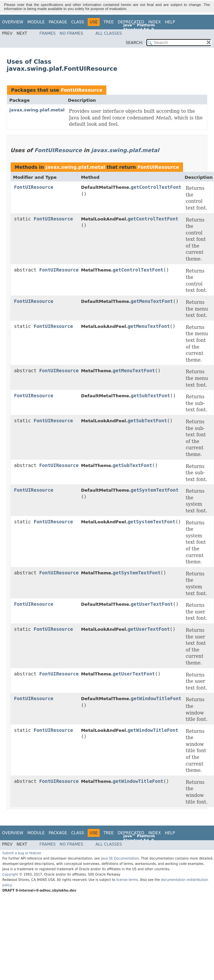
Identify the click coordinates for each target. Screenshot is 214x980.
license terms (127, 880)
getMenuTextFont (152, 301)
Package (58, 22)
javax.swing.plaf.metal (37, 110)
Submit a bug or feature (22, 853)
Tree (108, 22)
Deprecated (131, 22)
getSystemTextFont (154, 490)
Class (77, 22)
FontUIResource (81, 90)
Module (36, 22)
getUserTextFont (152, 604)
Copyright (10, 874)
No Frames (71, 33)
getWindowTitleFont (156, 698)
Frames (47, 33)
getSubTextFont (150, 396)
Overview (13, 22)
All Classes (109, 33)
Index (155, 22)
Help (170, 22)
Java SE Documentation (120, 858)
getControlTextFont (156, 187)
